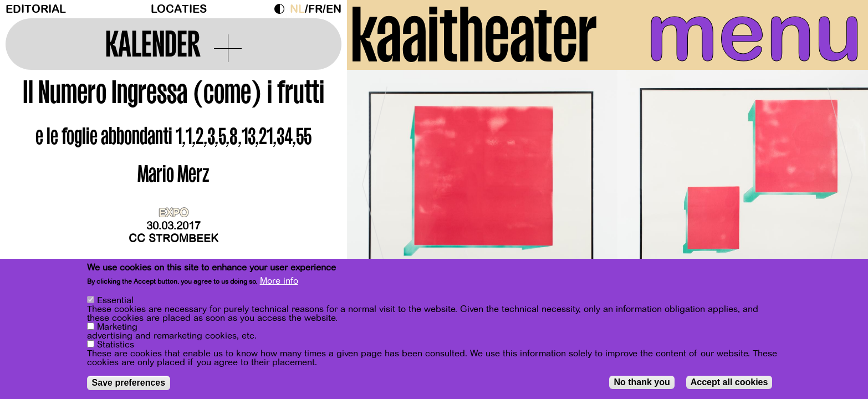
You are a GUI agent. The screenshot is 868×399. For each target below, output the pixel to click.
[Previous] (375, 180)
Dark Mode (282, 9)
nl (297, 9)
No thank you (642, 383)
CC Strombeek (173, 239)
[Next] (840, 180)
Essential (115, 301)
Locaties (179, 9)
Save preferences (129, 383)
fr (315, 9)
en (334, 9)
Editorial (36, 9)
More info (279, 282)
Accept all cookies (729, 383)
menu (754, 33)
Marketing (117, 328)
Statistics (116, 345)
